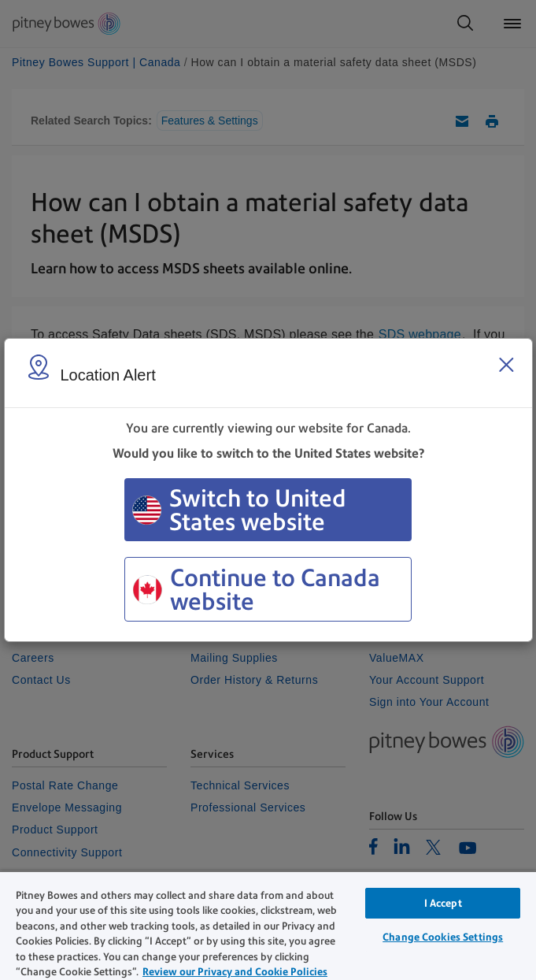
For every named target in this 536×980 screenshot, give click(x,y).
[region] (268, 925)
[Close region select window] (506, 365)
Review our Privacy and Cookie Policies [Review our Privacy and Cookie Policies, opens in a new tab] (235, 972)
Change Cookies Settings (443, 937)
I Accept (443, 903)
